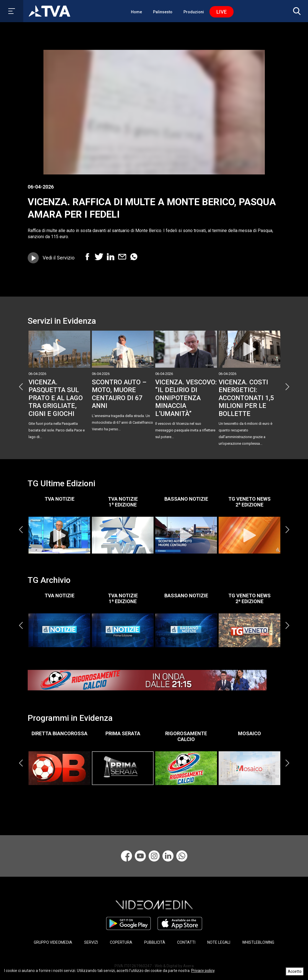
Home (136, 12)
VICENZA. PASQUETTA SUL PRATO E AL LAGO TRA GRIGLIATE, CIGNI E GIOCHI (56, 398)
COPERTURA (121, 942)
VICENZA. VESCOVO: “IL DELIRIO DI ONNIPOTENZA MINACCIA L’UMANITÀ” (186, 398)
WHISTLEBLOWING (258, 942)
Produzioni (194, 12)
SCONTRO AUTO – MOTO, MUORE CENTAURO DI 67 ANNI (119, 394)
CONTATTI (186, 942)
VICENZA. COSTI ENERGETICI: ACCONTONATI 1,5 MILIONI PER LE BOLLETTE (246, 398)
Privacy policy (203, 971)
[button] (296, 11)
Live (222, 12)
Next (287, 387)
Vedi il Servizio (59, 258)
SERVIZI (91, 942)
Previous (21, 387)
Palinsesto (163, 12)
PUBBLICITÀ (155, 942)
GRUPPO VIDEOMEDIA (53, 942)
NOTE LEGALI (219, 942)
